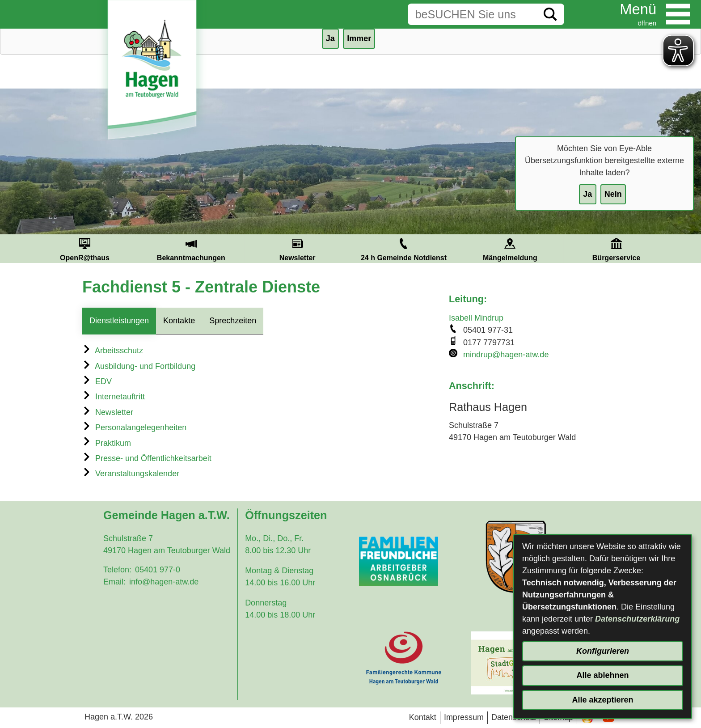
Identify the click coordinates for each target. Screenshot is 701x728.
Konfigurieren (603, 651)
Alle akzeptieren (602, 700)
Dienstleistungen (119, 321)
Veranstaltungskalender (131, 474)
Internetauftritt (114, 397)
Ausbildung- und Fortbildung (139, 366)
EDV (97, 381)
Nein (613, 194)
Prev (21, 249)
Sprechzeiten (233, 321)
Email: (114, 582)
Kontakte (179, 321)
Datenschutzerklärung (637, 619)
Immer (359, 38)
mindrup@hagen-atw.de (506, 355)
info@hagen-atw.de (164, 582)
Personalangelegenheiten (134, 427)
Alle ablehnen (602, 675)
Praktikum (107, 443)
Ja (587, 194)
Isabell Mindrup (476, 318)
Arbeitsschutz (113, 351)
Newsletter (108, 412)
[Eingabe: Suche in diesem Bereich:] (472, 14)
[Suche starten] (550, 14)
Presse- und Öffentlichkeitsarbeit (147, 458)
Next (680, 249)
